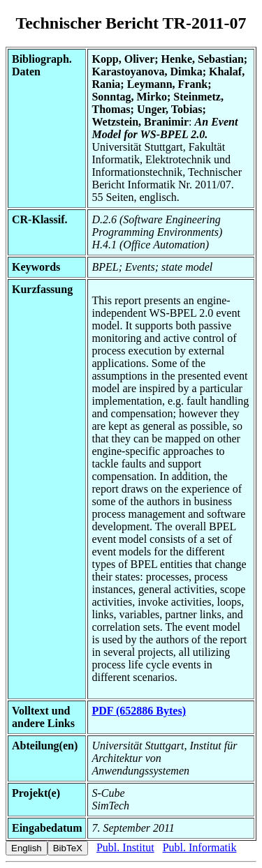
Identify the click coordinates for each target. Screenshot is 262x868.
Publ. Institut (125, 847)
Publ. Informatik (200, 847)
